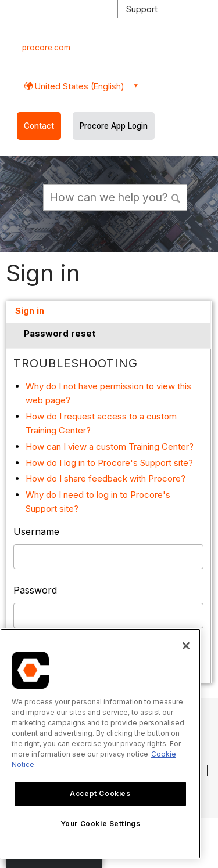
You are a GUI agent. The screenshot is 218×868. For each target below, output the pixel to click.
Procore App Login (114, 126)
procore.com (46, 48)
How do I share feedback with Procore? (106, 478)
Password (35, 590)
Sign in (30, 311)
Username (36, 531)
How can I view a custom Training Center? (110, 446)
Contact (39, 126)
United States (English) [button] (78, 86)
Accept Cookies (100, 793)
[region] (100, 744)
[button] (177, 197)
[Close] (186, 646)
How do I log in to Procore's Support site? (109, 463)
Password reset (60, 333)
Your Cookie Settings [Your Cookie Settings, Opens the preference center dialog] (101, 824)
